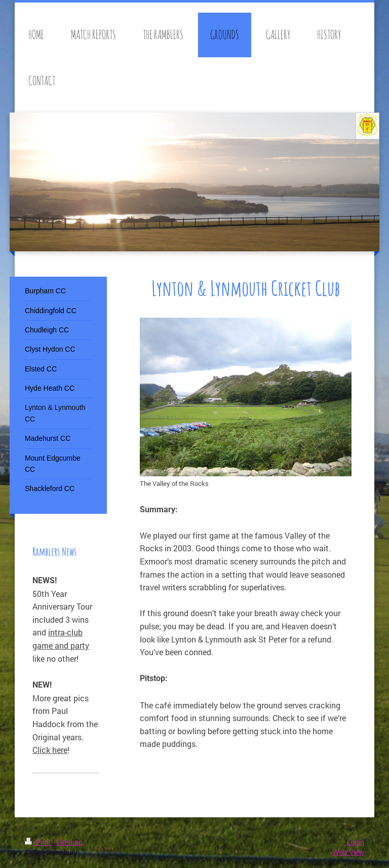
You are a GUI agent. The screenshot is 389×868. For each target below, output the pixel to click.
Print (39, 842)
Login (356, 842)
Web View (348, 852)
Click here (50, 750)
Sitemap (69, 842)
